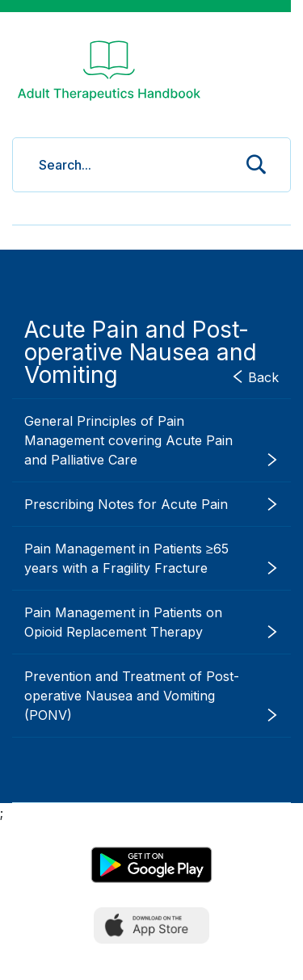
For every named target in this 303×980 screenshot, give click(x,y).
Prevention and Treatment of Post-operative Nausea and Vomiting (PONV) (151, 696)
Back (255, 376)
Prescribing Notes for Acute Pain (151, 504)
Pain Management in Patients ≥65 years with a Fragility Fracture (151, 559)
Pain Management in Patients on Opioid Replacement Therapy (151, 623)
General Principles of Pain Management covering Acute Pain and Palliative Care (151, 441)
